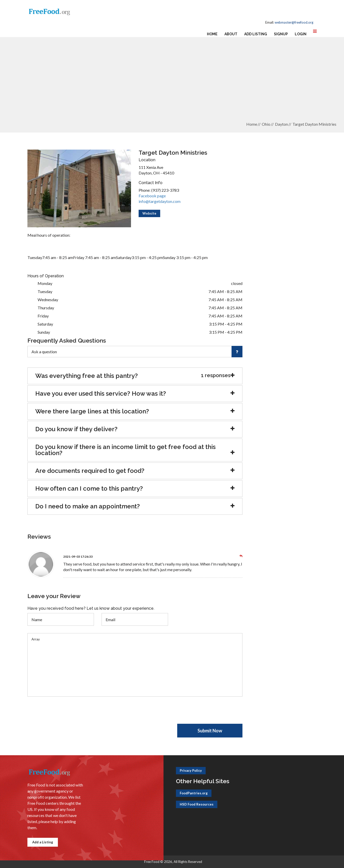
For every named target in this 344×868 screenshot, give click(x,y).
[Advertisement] (172, 82)
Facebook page (152, 196)
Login (301, 34)
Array (135, 665)
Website (149, 213)
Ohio (266, 124)
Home (212, 34)
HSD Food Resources (197, 804)
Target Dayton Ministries (314, 124)
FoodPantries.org (194, 793)
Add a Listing (43, 842)
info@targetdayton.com (160, 201)
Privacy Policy (191, 770)
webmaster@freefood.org (294, 22)
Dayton (281, 124)
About (231, 34)
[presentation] (66, 714)
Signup (281, 34)
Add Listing (256, 34)
